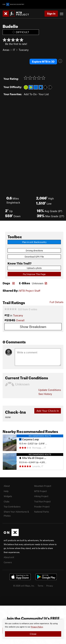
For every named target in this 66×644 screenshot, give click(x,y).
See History (45, 394)
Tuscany (24, 50)
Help (6, 491)
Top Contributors (12, 507)
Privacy (50, 586)
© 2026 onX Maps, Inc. (24, 586)
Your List (44, 94)
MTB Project (40, 491)
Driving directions (34, 250)
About (7, 486)
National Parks (42, 512)
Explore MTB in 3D (43, 62)
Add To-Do (30, 94)
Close (33, 634)
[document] (33, 629)
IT (14, 50)
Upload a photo (34, 268)
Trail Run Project (42, 501)
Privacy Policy (37, 627)
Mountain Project (43, 486)
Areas (6, 50)
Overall (20, 320)
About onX (9, 557)
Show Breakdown (33, 327)
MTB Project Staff (30, 291)
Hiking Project (41, 496)
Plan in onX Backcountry (34, 242)
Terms (40, 586)
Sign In (51, 13)
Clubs (7, 501)
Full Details (56, 302)
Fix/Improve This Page (34, 274)
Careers (8, 562)
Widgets (8, 496)
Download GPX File (34, 257)
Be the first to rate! (16, 44)
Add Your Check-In (48, 411)
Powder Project (42, 507)
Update (50, 390)
